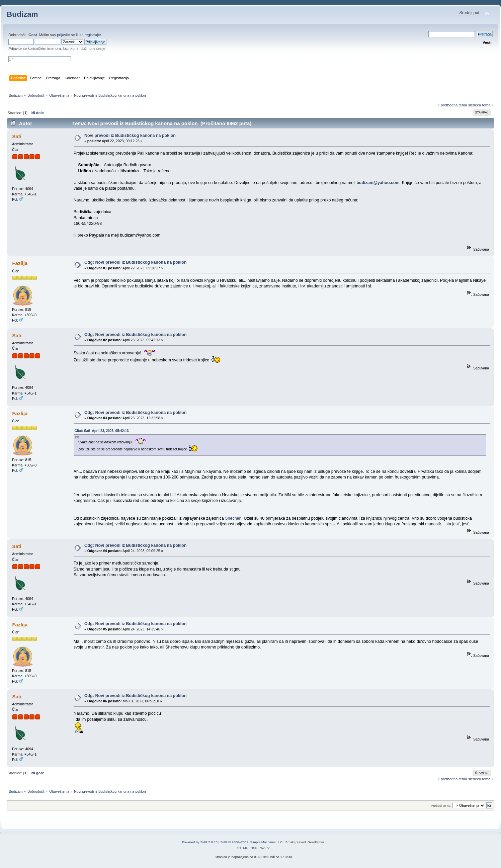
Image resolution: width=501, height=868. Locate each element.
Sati (17, 136)
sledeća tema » (481, 105)
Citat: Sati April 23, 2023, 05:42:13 (102, 431)
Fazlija (20, 263)
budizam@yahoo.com (378, 183)
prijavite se (66, 35)
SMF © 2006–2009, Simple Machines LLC (251, 842)
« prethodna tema (452, 105)
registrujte (93, 35)
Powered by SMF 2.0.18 (200, 842)
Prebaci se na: (441, 806)
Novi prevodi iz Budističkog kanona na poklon (130, 136)
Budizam (22, 14)
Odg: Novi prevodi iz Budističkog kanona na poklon (136, 262)
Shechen (233, 518)
